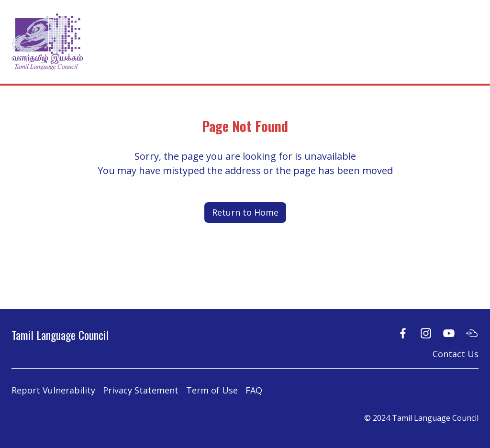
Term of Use (212, 390)
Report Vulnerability (53, 390)
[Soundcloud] (472, 333)
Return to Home (245, 212)
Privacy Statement (141, 390)
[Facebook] (403, 333)
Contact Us (456, 354)
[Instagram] (426, 333)
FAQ (254, 390)
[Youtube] (449, 333)
